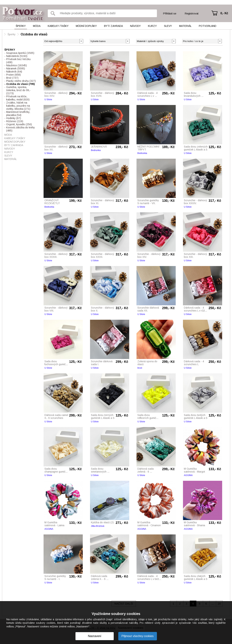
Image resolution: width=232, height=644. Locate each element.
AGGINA (188, 475)
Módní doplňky (86, 26)
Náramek (16, 68)
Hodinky (14, 118)
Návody (135, 26)
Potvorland (208, 26)
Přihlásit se (170, 13)
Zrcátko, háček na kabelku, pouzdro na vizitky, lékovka (18, 106)
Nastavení (95, 636)
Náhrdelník (17, 56)
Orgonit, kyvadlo (19, 124)
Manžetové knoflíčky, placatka (18, 113)
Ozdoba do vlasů (34, 34)
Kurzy (152, 26)
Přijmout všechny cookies (138, 636)
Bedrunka (96, 150)
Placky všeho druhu (21, 81)
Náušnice (16, 65)
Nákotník (14, 72)
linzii (140, 368)
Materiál (185, 26)
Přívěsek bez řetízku (18, 61)
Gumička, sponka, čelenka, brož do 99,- (18, 90)
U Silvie (48, 100)
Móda (37, 26)
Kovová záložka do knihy (21, 129)
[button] (128, 41)
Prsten (13, 75)
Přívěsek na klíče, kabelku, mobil (18, 98)
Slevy (168, 26)
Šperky (21, 26)
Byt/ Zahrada (113, 26)
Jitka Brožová (98, 526)
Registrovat (192, 13)
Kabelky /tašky (58, 26)
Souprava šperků (20, 53)
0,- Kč (224, 13)
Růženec (15, 121)
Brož (12, 78)
